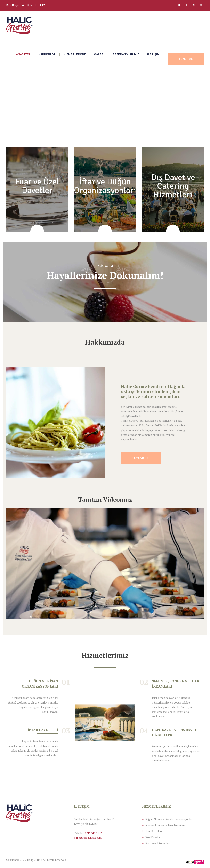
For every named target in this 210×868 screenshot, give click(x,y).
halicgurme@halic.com (88, 838)
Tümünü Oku (141, 459)
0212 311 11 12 (36, 5)
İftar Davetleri (43, 730)
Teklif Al (185, 59)
